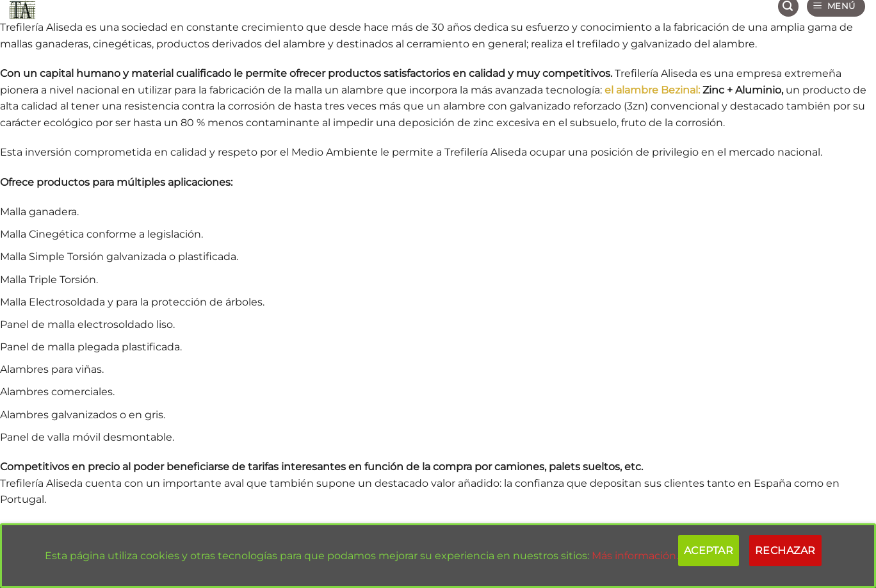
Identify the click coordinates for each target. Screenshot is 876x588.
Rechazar (785, 551)
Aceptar (709, 551)
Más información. (635, 556)
